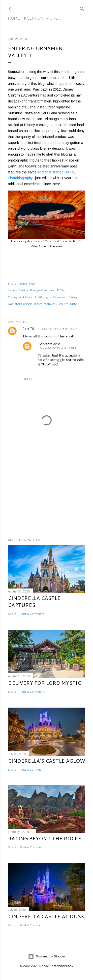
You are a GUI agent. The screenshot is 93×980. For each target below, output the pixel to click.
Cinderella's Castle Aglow (46, 761)
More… (53, 18)
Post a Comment (32, 614)
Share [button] (12, 283)
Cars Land (48, 290)
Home (14, 18)
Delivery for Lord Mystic (44, 683)
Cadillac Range (29, 290)
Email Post (28, 283)
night (48, 297)
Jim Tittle (31, 329)
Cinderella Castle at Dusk (46, 916)
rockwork (50, 304)
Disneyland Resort (21, 297)
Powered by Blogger (47, 956)
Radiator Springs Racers (25, 304)
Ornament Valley (65, 297)
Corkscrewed (49, 344)
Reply (28, 379)
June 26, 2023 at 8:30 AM (59, 329)
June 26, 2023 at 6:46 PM (58, 348)
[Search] (82, 8)
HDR (39, 297)
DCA (61, 290)
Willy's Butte (68, 304)
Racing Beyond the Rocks (45, 838)
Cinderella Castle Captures (34, 601)
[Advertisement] (46, 495)
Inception (33, 18)
